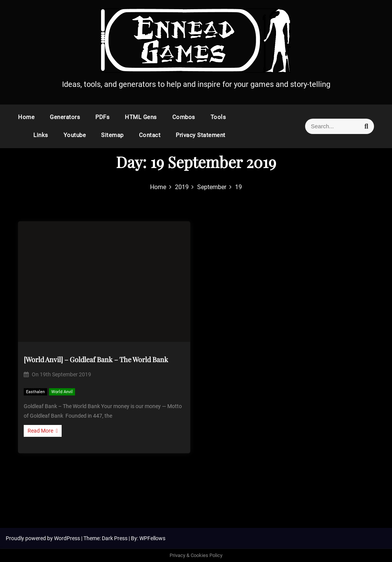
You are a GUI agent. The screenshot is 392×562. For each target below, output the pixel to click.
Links (41, 135)
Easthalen (35, 392)
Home (26, 117)
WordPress (68, 538)
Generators (65, 117)
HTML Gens (141, 117)
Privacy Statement (201, 135)
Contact (150, 135)
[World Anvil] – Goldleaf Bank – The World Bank (96, 359)
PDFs (102, 117)
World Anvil (62, 392)
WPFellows (152, 538)
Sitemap (112, 135)
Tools (218, 117)
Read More (43, 431)
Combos (184, 117)
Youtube (75, 135)
